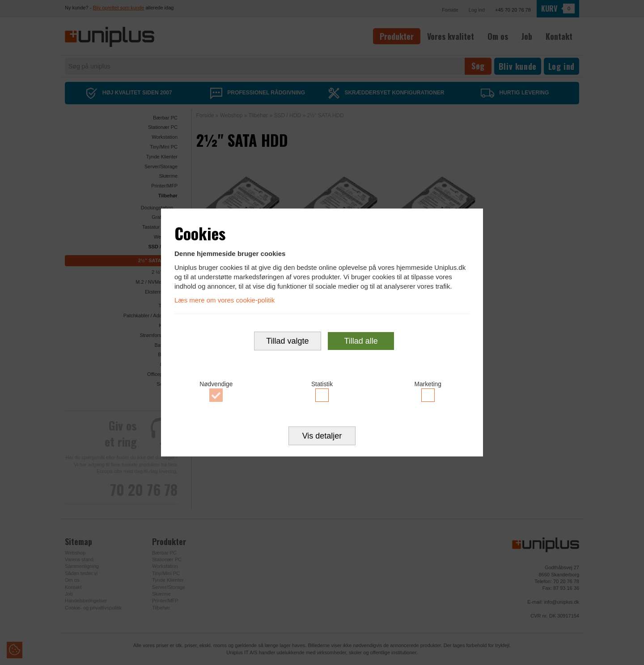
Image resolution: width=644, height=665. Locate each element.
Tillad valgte (287, 341)
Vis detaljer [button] (322, 436)
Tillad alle (361, 341)
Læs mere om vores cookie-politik (225, 300)
